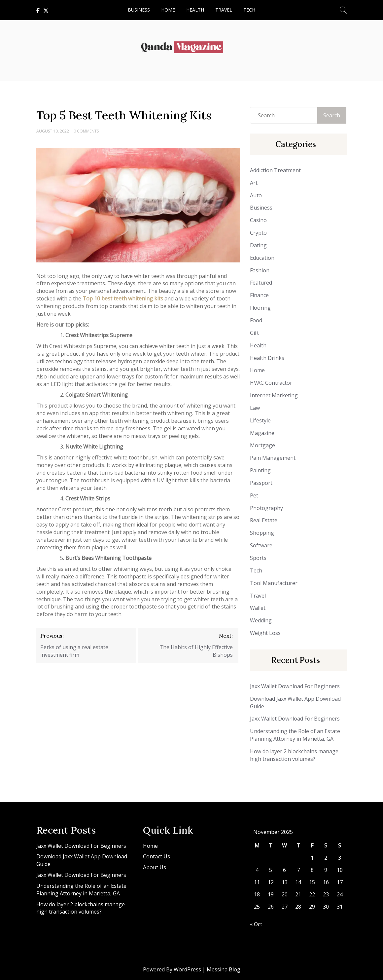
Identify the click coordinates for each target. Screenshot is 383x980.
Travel (224, 10)
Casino (258, 220)
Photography (266, 508)
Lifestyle (260, 420)
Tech (249, 10)
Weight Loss (265, 633)
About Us (155, 867)
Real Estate (264, 520)
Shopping (262, 533)
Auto (256, 195)
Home (168, 10)
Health (195, 10)
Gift (254, 333)
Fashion (260, 270)
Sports (258, 558)
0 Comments (86, 131)
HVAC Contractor (271, 383)
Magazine (262, 433)
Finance (259, 295)
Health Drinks (267, 358)
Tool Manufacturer (274, 583)
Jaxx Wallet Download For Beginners (295, 686)
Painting (260, 470)
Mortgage (262, 445)
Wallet (258, 608)
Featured (261, 283)
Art (254, 183)
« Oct (256, 924)
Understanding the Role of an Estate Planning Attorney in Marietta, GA (295, 735)
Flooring (260, 308)
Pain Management (273, 458)
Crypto (258, 233)
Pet (254, 495)
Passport (261, 483)
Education (262, 258)
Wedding (261, 620)
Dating (258, 245)
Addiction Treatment (275, 170)
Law (255, 408)
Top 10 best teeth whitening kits (123, 298)
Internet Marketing (274, 395)
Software (261, 545)
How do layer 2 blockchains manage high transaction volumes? (294, 755)
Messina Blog (224, 969)
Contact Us (157, 856)
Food (256, 320)
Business (139, 10)
